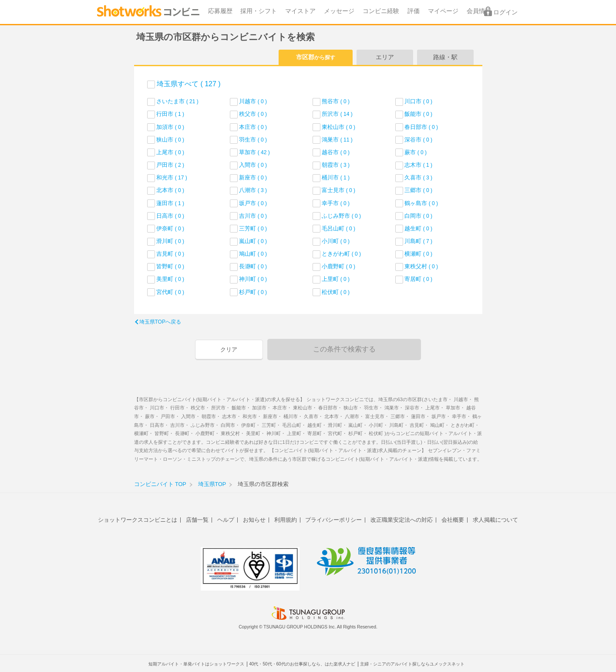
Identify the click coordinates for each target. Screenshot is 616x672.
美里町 (170, 279)
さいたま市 (177, 101)
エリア (385, 57)
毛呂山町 (338, 228)
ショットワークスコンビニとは (138, 520)
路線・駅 (445, 57)
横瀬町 (418, 254)
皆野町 (170, 266)
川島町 (418, 241)
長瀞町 (253, 266)
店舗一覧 (197, 520)
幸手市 (336, 203)
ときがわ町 (341, 254)
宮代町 (170, 292)
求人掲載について (495, 520)
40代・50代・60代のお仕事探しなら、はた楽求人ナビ (302, 664)
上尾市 (170, 152)
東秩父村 (421, 266)
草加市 (254, 152)
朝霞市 (336, 165)
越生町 (418, 228)
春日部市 (421, 127)
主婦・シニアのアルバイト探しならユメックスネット (412, 664)
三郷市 (418, 190)
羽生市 (253, 140)
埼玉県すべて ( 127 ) (189, 84)
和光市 (172, 177)
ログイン (505, 12)
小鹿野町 (338, 266)
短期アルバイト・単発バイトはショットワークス (196, 664)
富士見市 (338, 190)
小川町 (336, 241)
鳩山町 (253, 254)
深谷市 (418, 140)
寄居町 (418, 279)
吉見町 (170, 254)
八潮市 (253, 190)
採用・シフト (259, 11)
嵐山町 (253, 241)
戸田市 (170, 165)
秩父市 (253, 114)
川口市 (418, 101)
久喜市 (418, 177)
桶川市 (336, 177)
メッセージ (339, 11)
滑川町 (170, 241)
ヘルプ (226, 520)
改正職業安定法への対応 (402, 520)
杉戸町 (253, 292)
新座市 (253, 177)
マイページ (443, 11)
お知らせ (254, 520)
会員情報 (479, 11)
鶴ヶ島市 (421, 203)
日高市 (170, 216)
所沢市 (337, 114)
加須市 (170, 127)
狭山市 (170, 140)
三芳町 (253, 228)
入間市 (253, 165)
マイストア (300, 11)
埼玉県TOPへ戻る (160, 322)
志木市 (418, 165)
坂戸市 (253, 203)
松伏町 (336, 292)
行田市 (170, 114)
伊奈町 (170, 228)
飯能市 (418, 114)
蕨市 (416, 152)
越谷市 (336, 152)
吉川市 (253, 216)
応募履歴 (220, 11)
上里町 (336, 279)
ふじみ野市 (341, 216)
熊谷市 (336, 101)
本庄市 (253, 127)
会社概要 (453, 520)
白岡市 (418, 216)
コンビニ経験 (381, 11)
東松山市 (338, 127)
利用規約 (286, 520)
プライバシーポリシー (333, 520)
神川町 (253, 279)
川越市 (253, 101)
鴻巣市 (337, 140)
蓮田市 (170, 203)
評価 (414, 11)
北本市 (170, 190)
